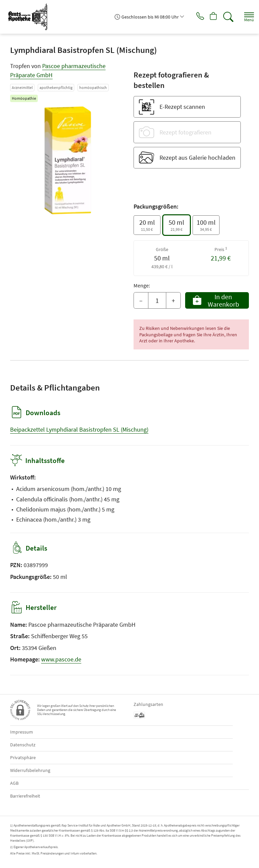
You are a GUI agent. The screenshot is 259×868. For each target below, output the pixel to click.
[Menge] (157, 301)
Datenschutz (23, 745)
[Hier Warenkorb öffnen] (211, 17)
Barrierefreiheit (25, 796)
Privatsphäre (23, 757)
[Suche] (227, 17)
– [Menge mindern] (141, 300)
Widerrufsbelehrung (30, 770)
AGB (14, 783)
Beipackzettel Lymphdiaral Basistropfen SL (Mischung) (79, 429)
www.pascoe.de (61, 659)
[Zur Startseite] (30, 17)
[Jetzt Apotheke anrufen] (195, 17)
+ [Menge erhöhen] (173, 300)
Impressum (22, 732)
